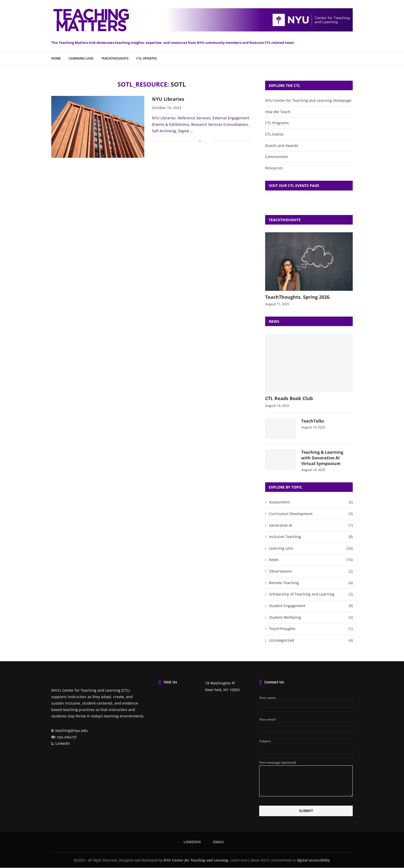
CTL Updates (147, 58)
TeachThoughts (115, 58)
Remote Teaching (311, 583)
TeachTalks (313, 421)
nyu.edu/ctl (64, 737)
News (311, 560)
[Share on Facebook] (200, 141)
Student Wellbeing (311, 618)
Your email (306, 725)
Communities (277, 157)
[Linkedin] (190, 842)
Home (56, 58)
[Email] (217, 842)
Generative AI (311, 526)
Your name (306, 704)
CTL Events (274, 134)
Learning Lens (81, 58)
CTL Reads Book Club (289, 398)
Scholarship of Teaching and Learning (311, 595)
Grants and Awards (282, 146)
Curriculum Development (311, 514)
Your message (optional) (306, 766)
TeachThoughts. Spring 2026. (298, 297)
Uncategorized (311, 641)
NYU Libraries (168, 99)
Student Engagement (311, 606)
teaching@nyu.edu (70, 731)
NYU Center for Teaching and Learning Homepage (308, 100)
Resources (274, 168)
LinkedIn (61, 744)
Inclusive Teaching (311, 537)
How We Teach (278, 112)
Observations (311, 572)
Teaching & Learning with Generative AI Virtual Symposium (322, 458)
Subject (306, 747)
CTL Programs (277, 123)
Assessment (311, 503)
